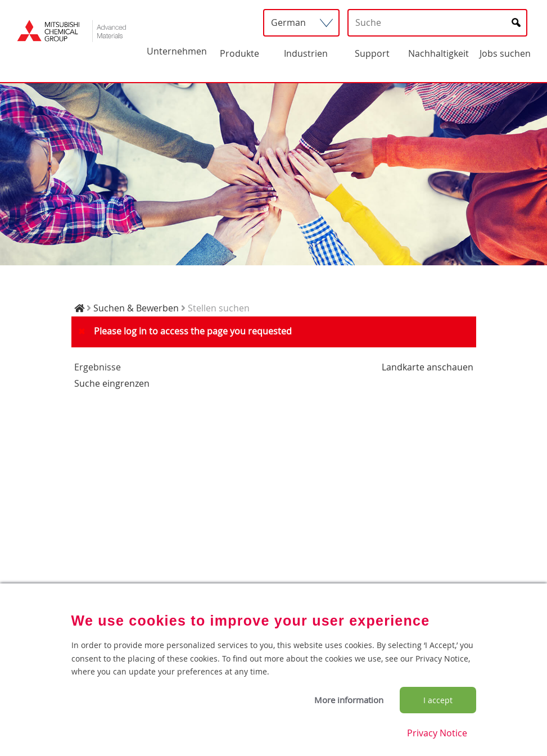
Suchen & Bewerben (136, 308)
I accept (438, 700)
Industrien (306, 53)
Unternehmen (177, 51)
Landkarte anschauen (428, 367)
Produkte (239, 53)
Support (372, 53)
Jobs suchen (505, 53)
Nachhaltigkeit (438, 53)
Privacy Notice (437, 733)
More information (349, 700)
